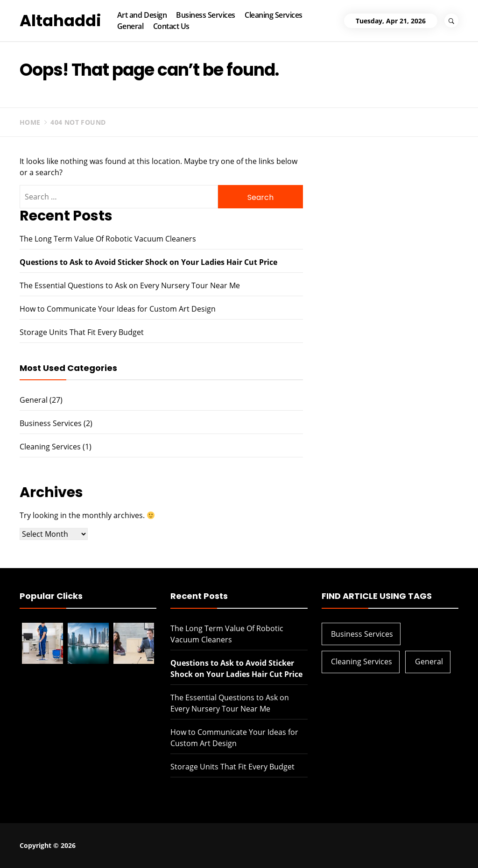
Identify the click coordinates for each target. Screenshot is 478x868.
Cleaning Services (274, 15)
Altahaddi (60, 21)
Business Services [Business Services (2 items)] (362, 634)
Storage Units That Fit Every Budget (82, 332)
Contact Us (171, 26)
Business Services (206, 15)
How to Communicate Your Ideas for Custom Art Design (118, 309)
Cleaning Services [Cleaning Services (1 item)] (362, 662)
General (130, 26)
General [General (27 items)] (429, 662)
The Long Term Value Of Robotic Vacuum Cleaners (108, 239)
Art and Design (142, 15)
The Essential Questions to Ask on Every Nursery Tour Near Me (130, 285)
